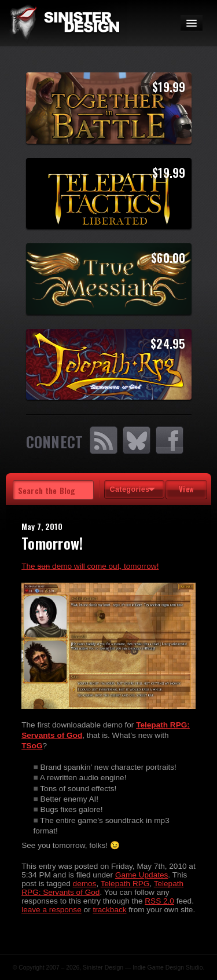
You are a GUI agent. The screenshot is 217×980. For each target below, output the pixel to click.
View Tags (186, 491)
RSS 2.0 (159, 901)
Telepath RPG (125, 884)
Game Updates (141, 875)
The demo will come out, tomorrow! (90, 566)
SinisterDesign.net (64, 23)
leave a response (52, 910)
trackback (109, 910)
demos (85, 884)
